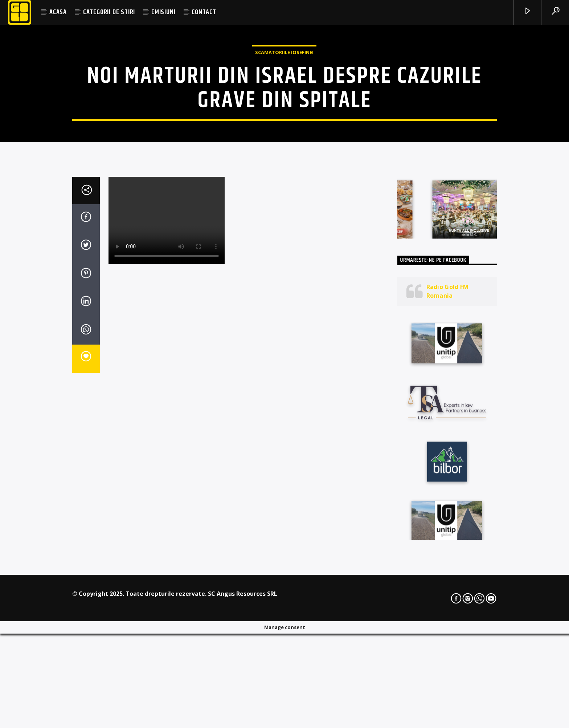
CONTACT (204, 12)
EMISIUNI (163, 12)
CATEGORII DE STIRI (109, 12)
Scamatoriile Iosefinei (284, 134)
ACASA (58, 12)
